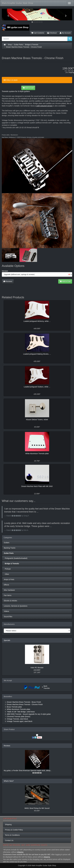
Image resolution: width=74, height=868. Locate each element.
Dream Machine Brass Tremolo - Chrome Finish (24, 47)
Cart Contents (38, 33)
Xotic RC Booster (37, 668)
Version (5, 271)
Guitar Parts (18, 45)
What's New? (9, 781)
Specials (7, 640)
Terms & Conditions (12, 835)
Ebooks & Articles (10, 601)
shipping (71, 72)
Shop (10, 45)
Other (6, 574)
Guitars (7, 543)
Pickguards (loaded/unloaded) (16, 558)
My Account (65, 33)
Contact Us (9, 840)
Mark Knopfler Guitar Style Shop (18, 3)
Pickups (7, 569)
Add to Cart (28, 88)
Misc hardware (9, 590)
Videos (6, 611)
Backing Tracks (10, 548)
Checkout (52, 33)
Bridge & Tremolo (32, 45)
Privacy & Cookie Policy (14, 830)
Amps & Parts (9, 579)
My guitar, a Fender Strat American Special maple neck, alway (27, 770)
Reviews (8, 281)
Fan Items (8, 595)
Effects (6, 585)
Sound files (8, 617)
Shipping (8, 824)
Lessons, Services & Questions (16, 606)
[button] (7, 15)
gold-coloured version (44, 106)
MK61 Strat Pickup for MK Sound (37, 808)
